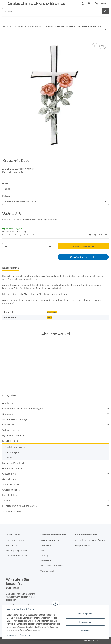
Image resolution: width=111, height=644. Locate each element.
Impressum (46, 561)
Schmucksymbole (11, 484)
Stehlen (8, 458)
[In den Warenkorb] (5, 39)
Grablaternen (9, 403)
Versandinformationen (17, 556)
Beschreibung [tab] (11, 268)
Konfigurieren (85, 622)
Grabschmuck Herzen (13, 468)
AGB (42, 550)
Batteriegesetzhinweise (52, 566)
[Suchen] (52, 11)
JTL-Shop (96, 640)
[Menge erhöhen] (50, 246)
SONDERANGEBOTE (12, 511)
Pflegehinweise (82, 545)
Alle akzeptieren (85, 614)
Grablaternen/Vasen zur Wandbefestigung (23, 409)
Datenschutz (47, 545)
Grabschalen (8, 425)
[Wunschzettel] (89, 3)
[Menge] (28, 246)
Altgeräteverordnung (51, 540)
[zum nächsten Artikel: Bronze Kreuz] (106, 23)
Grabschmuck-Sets (11, 490)
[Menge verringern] (6, 246)
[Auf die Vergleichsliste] (95, 46)
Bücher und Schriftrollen (14, 463)
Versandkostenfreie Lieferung (32, 220)
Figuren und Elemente (13, 435)
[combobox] (55, 189)
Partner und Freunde (16, 540)
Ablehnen (85, 630)
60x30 (50, 317)
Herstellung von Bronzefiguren (90, 540)
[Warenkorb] (101, 3)
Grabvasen (8, 414)
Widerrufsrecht (48, 571)
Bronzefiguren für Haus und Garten (20, 506)
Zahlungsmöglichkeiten (17, 550)
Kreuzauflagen (20, 172)
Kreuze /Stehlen (10, 441)
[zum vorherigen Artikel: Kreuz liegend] (106, 30)
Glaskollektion (9, 479)
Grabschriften (9, 474)
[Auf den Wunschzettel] (103, 46)
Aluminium (52, 312)
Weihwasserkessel (11, 430)
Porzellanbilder (10, 495)
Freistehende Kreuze (15, 447)
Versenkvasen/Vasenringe (15, 419)
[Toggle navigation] (4, 2)
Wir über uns (12, 545)
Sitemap (44, 556)
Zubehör (6, 500)
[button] (83, 3)
